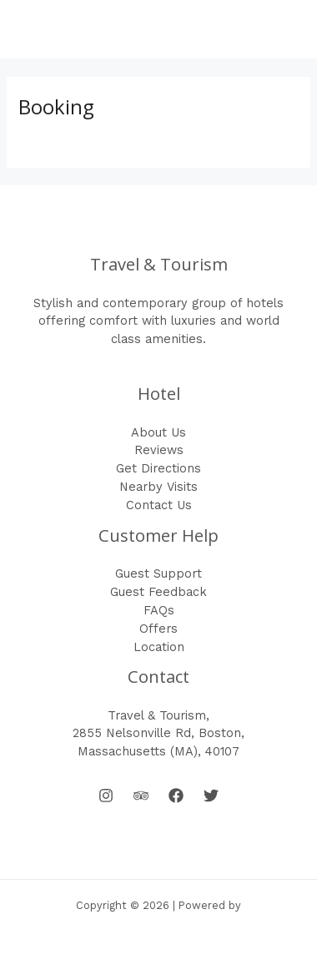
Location (159, 647)
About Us (158, 432)
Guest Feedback (158, 592)
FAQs (159, 610)
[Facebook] (176, 796)
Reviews (159, 450)
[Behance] (141, 796)
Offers (158, 629)
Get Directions (158, 468)
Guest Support (158, 573)
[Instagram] (106, 796)
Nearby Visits (158, 487)
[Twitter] (211, 796)
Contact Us (159, 505)
